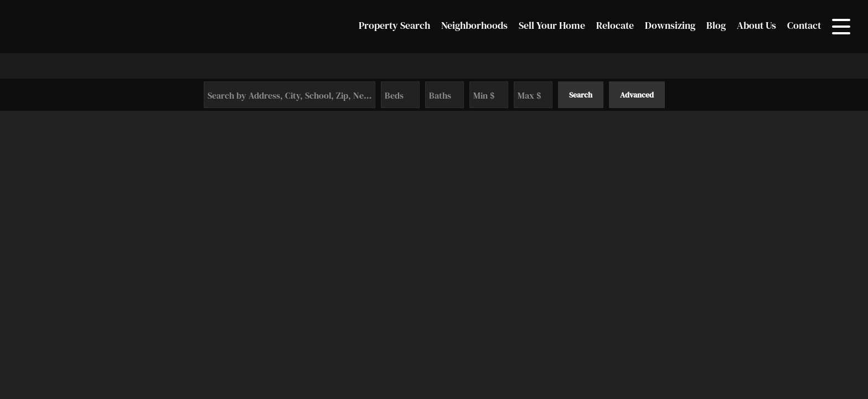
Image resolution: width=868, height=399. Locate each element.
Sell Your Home (552, 25)
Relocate (615, 25)
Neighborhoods (474, 25)
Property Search (394, 25)
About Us (756, 25)
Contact (804, 25)
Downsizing (670, 25)
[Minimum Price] (489, 95)
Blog (716, 25)
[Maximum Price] (533, 95)
